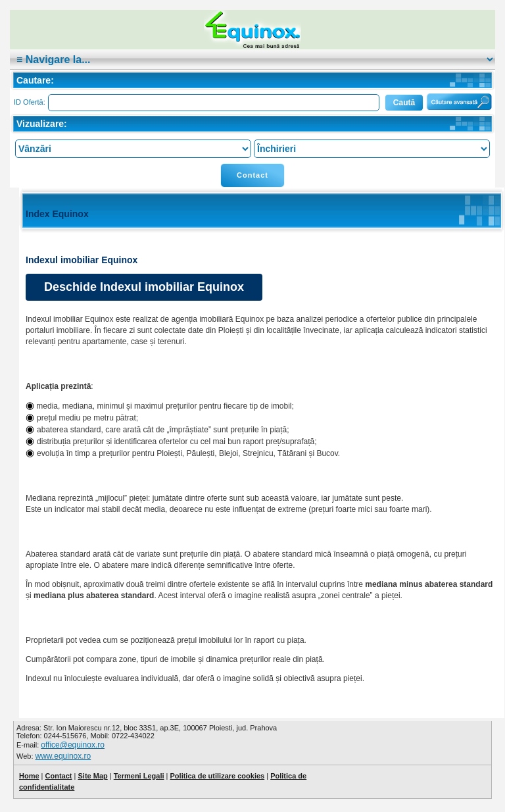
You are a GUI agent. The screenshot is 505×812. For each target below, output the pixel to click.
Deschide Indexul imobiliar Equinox (144, 287)
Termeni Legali (139, 776)
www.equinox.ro (63, 756)
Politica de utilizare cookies (218, 776)
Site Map (92, 776)
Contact (252, 175)
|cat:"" (252, 60)
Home (29, 776)
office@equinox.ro (73, 745)
